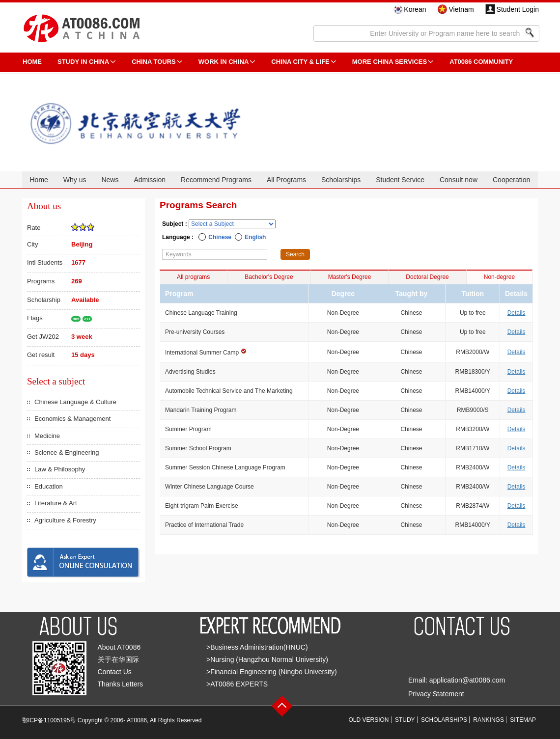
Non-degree (499, 277)
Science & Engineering (67, 452)
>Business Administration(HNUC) (257, 647)
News (110, 180)
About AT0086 (119, 647)
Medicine (47, 436)
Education (49, 486)
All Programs (286, 180)
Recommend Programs (216, 180)
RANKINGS (489, 720)
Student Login (518, 9)
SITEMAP (523, 720)
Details (517, 313)
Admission (150, 180)
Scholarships (341, 180)
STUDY (405, 720)
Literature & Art (56, 503)
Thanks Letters (121, 684)
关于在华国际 (118, 659)
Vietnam (461, 9)
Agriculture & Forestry (65, 520)
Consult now (459, 180)
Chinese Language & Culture (75, 402)
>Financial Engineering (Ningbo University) (272, 672)
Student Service (400, 180)
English (255, 237)
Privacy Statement (436, 694)
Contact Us (115, 672)
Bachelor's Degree (269, 277)
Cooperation (511, 180)
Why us (75, 180)
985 (76, 319)
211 (87, 319)
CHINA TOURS (154, 62)
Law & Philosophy (60, 469)
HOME (32, 62)
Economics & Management (72, 419)
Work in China (224, 62)
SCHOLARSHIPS (444, 720)
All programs (193, 277)
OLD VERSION (369, 720)
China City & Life (300, 62)
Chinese (220, 237)
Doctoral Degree (427, 277)
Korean (415, 9)
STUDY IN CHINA (83, 62)
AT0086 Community (481, 62)
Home (39, 180)
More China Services (390, 62)
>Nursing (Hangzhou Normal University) (267, 659)
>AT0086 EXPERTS (237, 684)
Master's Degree (350, 277)
